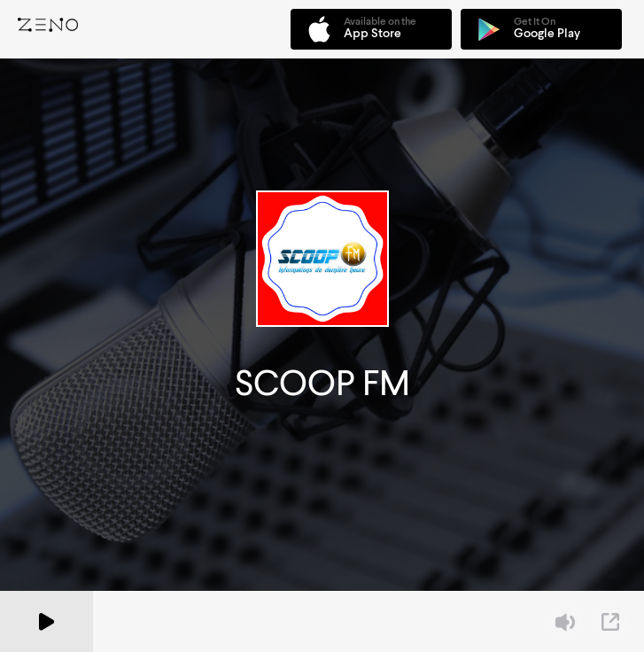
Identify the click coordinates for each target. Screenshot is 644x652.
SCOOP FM (322, 383)
